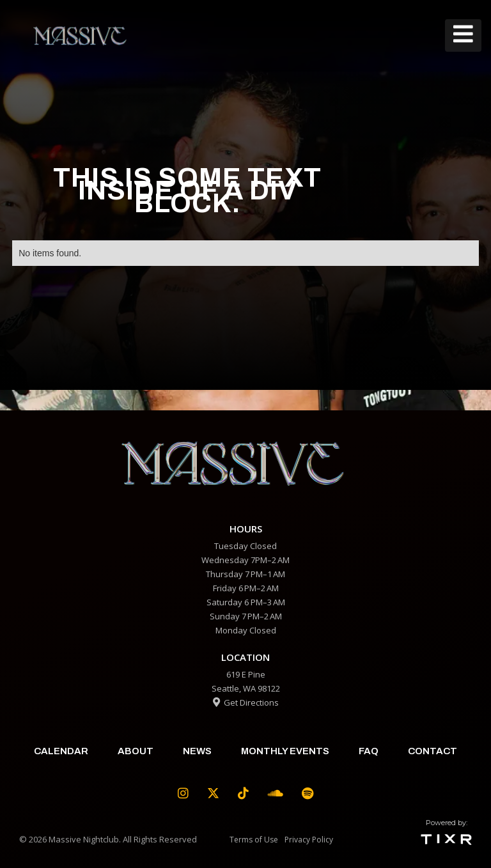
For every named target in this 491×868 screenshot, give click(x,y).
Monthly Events (285, 751)
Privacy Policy (309, 840)
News (197, 751)
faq (369, 751)
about (136, 751)
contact (433, 751)
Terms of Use (254, 840)
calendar (61, 751)
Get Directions (246, 702)
